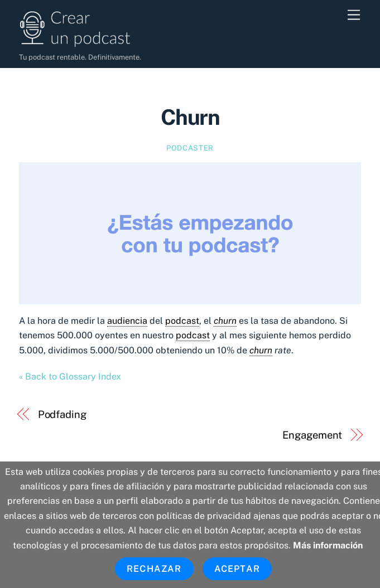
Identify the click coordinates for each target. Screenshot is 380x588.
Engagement (312, 435)
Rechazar (154, 569)
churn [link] (225, 321)
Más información (328, 545)
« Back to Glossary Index (70, 376)
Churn (190, 117)
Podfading (62, 414)
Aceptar (237, 569)
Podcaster (190, 148)
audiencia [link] (127, 321)
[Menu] (354, 15)
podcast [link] (182, 321)
